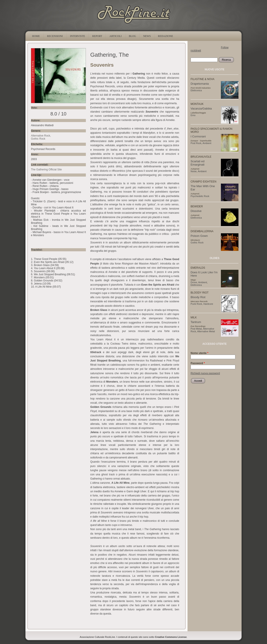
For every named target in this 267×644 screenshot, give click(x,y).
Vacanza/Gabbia (201, 109)
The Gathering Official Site (46, 170)
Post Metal (196, 329)
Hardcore (208, 304)
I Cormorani (198, 136)
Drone (194, 282)
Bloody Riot (198, 297)
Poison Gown (199, 236)
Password (198, 363)
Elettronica (196, 90)
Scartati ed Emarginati (198, 163)
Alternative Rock (41, 136)
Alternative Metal (206, 331)
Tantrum (196, 322)
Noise (194, 171)
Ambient (207, 143)
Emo (193, 115)
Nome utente (199, 353)
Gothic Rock (38, 139)
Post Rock (196, 143)
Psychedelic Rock (200, 196)
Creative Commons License (171, 637)
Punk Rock (196, 304)
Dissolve (196, 211)
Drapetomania (200, 84)
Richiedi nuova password (205, 373)
